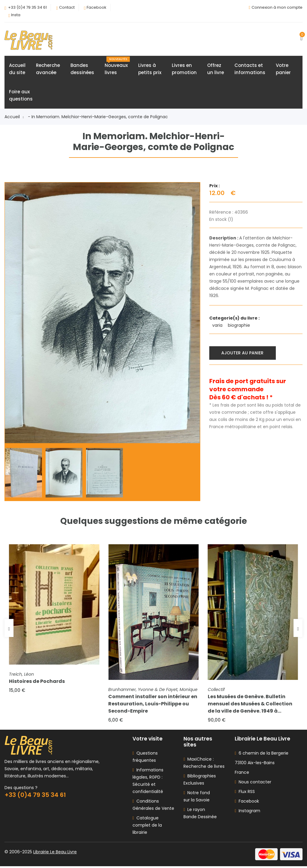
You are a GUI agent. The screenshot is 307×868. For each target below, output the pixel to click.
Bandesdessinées (82, 69)
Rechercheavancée (48, 69)
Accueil (14, 117)
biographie (240, 326)
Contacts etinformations (250, 69)
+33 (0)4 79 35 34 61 (27, 7)
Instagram (247, 812)
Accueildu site (17, 69)
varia (218, 326)
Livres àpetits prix (150, 69)
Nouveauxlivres (117, 67)
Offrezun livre (216, 69)
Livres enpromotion (184, 69)
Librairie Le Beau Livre (55, 854)
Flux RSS (245, 793)
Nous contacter (253, 784)
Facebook (97, 7)
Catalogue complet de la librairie (147, 827)
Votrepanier (283, 69)
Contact (67, 7)
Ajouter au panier (243, 353)
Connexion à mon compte (277, 7)
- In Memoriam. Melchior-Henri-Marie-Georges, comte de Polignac (98, 117)
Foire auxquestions (21, 96)
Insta (16, 15)
